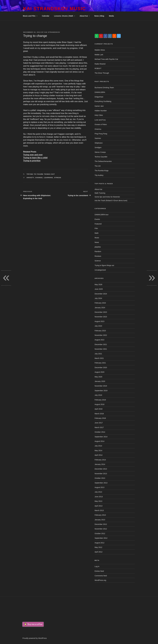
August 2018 (100, 404)
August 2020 (100, 372)
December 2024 (101, 294)
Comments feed (101, 576)
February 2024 (100, 303)
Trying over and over (33, 155)
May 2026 (98, 285)
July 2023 (98, 326)
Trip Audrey (99, 175)
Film (96, 228)
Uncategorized (100, 270)
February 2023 (100, 331)
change (39, 178)
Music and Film (30, 16)
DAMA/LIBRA (100, 92)
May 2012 (98, 547)
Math (97, 233)
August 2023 (100, 321)
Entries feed (99, 571)
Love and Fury (100, 120)
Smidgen (98, 147)
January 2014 (100, 464)
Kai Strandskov (52, 32)
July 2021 (98, 354)
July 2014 (98, 446)
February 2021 (100, 363)
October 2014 (100, 432)
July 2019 (98, 395)
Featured (98, 224)
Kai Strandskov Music (55, 9)
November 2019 (101, 386)
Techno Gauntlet (101, 157)
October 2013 (100, 478)
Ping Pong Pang (101, 134)
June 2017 (99, 423)
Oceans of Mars (101, 124)
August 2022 (100, 340)
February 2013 (100, 515)
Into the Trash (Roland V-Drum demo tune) (111, 201)
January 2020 (100, 381)
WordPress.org (100, 580)
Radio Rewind (100, 64)
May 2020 (98, 377)
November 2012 (101, 529)
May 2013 (98, 501)
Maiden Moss (100, 50)
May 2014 (98, 451)
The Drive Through (102, 73)
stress (58, 178)
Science (98, 261)
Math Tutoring (100, 193)
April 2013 (99, 506)
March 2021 (99, 358)
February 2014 (100, 460)
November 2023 (101, 317)
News (97, 242)
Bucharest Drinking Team (104, 88)
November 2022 (101, 335)
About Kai (85, 16)
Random (98, 251)
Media (111, 16)
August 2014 (100, 441)
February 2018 (100, 418)
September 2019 (101, 391)
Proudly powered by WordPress (35, 638)
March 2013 (99, 510)
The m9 (98, 166)
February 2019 (100, 400)
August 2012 (100, 543)
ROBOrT (98, 68)
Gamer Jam (99, 106)
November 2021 (101, 349)
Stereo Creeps (100, 152)
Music (97, 238)
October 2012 (100, 534)
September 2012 (101, 538)
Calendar (46, 16)
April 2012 (99, 552)
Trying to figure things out (41, 174)
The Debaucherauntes (103, 161)
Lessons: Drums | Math (65, 16)
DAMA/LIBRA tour (102, 215)
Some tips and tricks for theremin (107, 197)
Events (97, 219)
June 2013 (99, 497)
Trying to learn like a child (35, 158)
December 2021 (101, 344)
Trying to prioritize (32, 161)
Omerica (98, 129)
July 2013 (98, 492)
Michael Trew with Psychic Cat (106, 59)
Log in (97, 566)
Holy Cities (99, 115)
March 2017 (99, 427)
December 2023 (101, 312)
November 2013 (101, 474)
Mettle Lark (99, 55)
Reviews (98, 256)
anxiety (30, 178)
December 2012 (101, 524)
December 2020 (101, 368)
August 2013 (100, 487)
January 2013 (100, 520)
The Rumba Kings (102, 171)
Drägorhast (99, 97)
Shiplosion (99, 143)
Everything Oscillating (103, 101)
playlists (98, 247)
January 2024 (100, 308)
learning (48, 178)
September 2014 (101, 437)
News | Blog (99, 16)
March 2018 (99, 414)
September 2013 (101, 483)
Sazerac (98, 138)
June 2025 (99, 289)
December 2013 (101, 469)
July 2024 (98, 298)
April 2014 (99, 455)
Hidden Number (101, 111)
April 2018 (99, 409)
